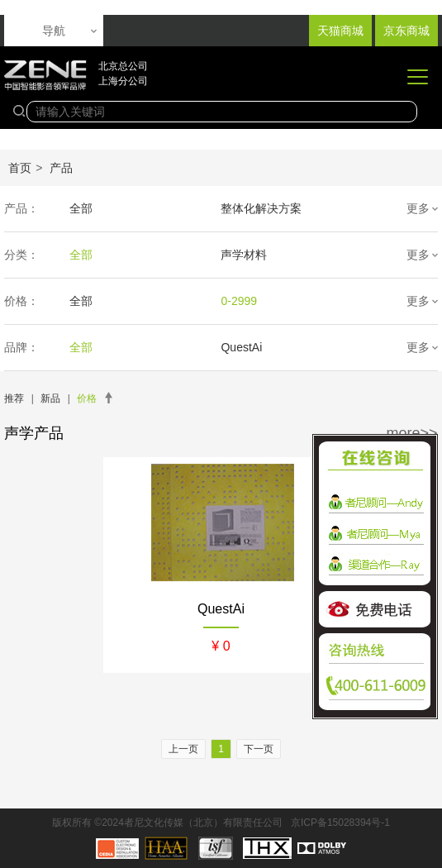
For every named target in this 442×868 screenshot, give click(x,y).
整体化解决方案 (261, 208)
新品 (50, 398)
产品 (61, 168)
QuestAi (241, 347)
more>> (412, 433)
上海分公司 (123, 81)
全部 (81, 208)
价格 (87, 398)
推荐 (14, 398)
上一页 (183, 749)
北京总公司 (123, 66)
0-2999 (239, 301)
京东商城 (406, 31)
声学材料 (244, 255)
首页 (20, 168)
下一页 (259, 749)
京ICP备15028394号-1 (340, 823)
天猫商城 (340, 31)
